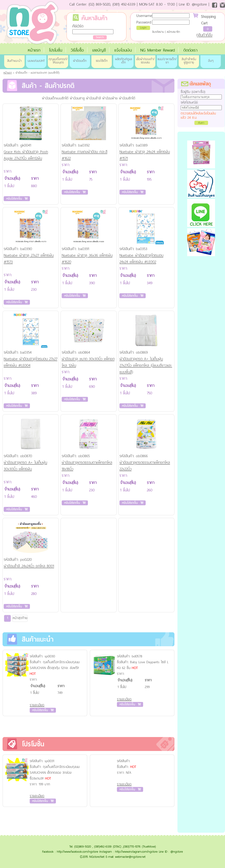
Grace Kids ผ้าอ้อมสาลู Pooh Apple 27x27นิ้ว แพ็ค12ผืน (26, 155)
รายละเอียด (37, 705)
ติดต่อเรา (190, 50)
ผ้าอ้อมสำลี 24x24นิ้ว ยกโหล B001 (29, 566)
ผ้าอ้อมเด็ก (80, 61)
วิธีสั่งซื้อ (77, 50)
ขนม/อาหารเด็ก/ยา (167, 61)
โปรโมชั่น (56, 50)
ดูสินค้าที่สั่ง (204, 35)
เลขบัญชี (99, 50)
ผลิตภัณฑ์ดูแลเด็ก (124, 61)
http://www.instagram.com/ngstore (136, 852)
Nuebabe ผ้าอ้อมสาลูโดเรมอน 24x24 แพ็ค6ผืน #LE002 (141, 258)
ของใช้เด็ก (102, 61)
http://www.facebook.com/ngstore (77, 852)
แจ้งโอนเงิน (123, 50)
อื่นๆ (211, 61)
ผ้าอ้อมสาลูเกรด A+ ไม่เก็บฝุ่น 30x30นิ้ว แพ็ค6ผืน (25, 466)
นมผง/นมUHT (36, 61)
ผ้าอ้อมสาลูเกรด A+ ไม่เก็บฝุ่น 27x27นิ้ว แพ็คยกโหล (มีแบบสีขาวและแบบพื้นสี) (146, 365)
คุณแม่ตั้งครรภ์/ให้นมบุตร (58, 61)
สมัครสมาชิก (173, 32)
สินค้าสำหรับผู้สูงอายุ (189, 61)
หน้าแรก (34, 50)
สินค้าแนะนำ (14, 61)
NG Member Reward (158, 50)
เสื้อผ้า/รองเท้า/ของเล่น (145, 61)
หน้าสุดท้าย (20, 618)
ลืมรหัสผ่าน (158, 32)
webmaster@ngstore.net (130, 857)
